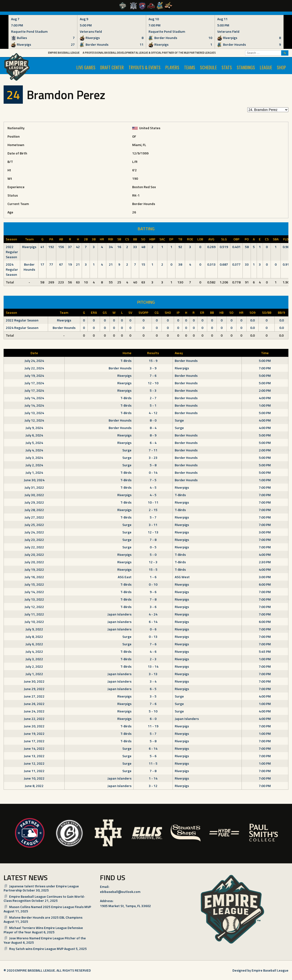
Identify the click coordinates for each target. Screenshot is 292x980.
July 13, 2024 (34, 413)
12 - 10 (153, 383)
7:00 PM (265, 368)
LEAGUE (266, 67)
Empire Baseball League (64, 53)
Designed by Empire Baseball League (260, 970)
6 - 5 (153, 689)
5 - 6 (153, 756)
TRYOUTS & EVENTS (145, 67)
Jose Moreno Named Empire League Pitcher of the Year (45, 940)
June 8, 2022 (34, 786)
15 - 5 (153, 569)
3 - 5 (153, 696)
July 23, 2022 (34, 540)
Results (153, 353)
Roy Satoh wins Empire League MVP (36, 949)
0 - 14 (153, 472)
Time (265, 353)
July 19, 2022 (34, 569)
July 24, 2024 (34, 361)
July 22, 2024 (34, 368)
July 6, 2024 (34, 435)
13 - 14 (153, 666)
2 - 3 (153, 659)
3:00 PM (265, 532)
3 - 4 (153, 681)
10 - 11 (153, 502)
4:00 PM (265, 398)
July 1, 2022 (34, 674)
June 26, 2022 (34, 704)
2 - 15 (153, 510)
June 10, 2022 (34, 778)
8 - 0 (153, 420)
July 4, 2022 (34, 651)
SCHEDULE (208, 67)
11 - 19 (153, 726)
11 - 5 (153, 763)
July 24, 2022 (34, 532)
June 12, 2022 (34, 763)
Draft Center (112, 67)
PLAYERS (172, 67)
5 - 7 (153, 517)
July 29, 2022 (34, 502)
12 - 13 (153, 532)
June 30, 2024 (34, 480)
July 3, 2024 (34, 458)
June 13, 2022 (34, 756)
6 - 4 (153, 443)
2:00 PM (265, 390)
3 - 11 (153, 525)
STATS (227, 67)
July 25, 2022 (34, 525)
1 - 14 (153, 778)
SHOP (281, 67)
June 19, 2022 (34, 733)
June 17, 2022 (34, 741)
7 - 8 (153, 540)
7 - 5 (153, 480)
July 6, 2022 (34, 644)
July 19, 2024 (34, 375)
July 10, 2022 (34, 622)
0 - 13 (153, 637)
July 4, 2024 (34, 450)
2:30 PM (265, 562)
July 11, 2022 (34, 614)
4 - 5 (153, 487)
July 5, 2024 (34, 443)
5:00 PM (265, 361)
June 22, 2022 (34, 719)
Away (179, 353)
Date (34, 353)
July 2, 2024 (34, 465)
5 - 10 (153, 711)
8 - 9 (153, 435)
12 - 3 (153, 562)
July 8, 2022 (34, 637)
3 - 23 (153, 458)
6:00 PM (265, 584)
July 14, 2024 (34, 398)
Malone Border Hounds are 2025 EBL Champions (46, 917)
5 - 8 (153, 465)
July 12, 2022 (34, 607)
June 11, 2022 (34, 771)
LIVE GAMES (86, 67)
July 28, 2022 (34, 510)
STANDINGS (246, 67)
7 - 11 (153, 450)
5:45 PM (265, 651)
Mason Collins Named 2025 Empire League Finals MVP (50, 907)
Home (127, 353)
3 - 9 (153, 368)
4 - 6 (153, 651)
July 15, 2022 (34, 584)
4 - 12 (153, 413)
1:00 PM (265, 405)
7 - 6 (153, 375)
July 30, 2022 (34, 495)
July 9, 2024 (34, 428)
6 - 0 (153, 719)
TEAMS (190, 67)
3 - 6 (153, 607)
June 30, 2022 (34, 681)
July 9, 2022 (34, 629)
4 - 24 (153, 614)
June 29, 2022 (34, 689)
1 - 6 (153, 577)
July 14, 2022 (34, 592)
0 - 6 (153, 629)
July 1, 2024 (34, 472)
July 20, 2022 (34, 554)
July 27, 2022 (34, 517)
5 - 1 (153, 405)
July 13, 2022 (34, 599)
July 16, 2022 (34, 577)
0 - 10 (153, 584)
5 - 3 (153, 390)
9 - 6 (153, 592)
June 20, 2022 (34, 726)
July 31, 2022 (34, 487)
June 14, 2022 (34, 748)
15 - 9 (153, 361)
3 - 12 (153, 786)
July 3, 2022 (34, 659)
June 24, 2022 (34, 711)
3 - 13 (153, 674)
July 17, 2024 (34, 383)
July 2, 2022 (34, 666)
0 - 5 (153, 547)
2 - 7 (153, 398)
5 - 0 (153, 554)
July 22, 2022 (34, 547)
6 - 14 (153, 622)
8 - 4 (153, 428)
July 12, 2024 (34, 420)
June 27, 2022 (34, 696)
